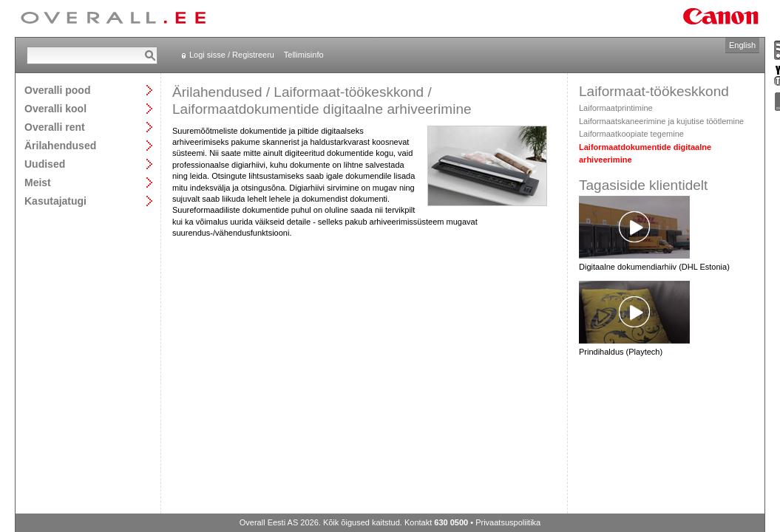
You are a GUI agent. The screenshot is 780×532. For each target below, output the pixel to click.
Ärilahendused (60, 145)
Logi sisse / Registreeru (232, 55)
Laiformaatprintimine (616, 108)
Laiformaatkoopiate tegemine (631, 134)
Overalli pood (57, 90)
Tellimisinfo (304, 55)
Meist (38, 182)
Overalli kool (55, 108)
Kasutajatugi (55, 201)
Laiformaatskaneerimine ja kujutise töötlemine (661, 121)
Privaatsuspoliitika (508, 522)
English (742, 45)
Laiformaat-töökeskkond (349, 92)
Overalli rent (55, 127)
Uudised (45, 164)
